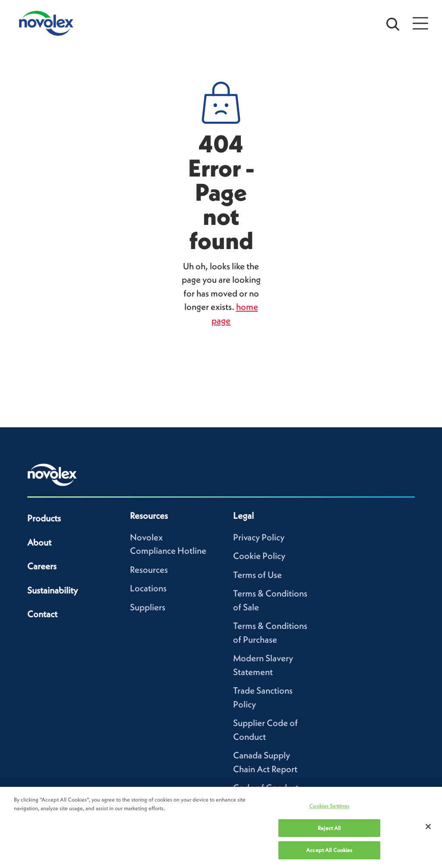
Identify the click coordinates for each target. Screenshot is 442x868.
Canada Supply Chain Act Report (265, 762)
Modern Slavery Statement (263, 665)
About (39, 542)
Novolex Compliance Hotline (168, 544)
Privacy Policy (259, 537)
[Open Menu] (420, 23)
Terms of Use (257, 575)
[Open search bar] (393, 23)
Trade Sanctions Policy (263, 697)
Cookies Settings (329, 806)
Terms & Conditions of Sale (270, 600)
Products (44, 518)
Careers (42, 566)
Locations (148, 588)
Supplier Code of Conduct (265, 730)
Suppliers (148, 607)
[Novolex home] (52, 475)
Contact (42, 614)
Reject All (329, 828)
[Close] (428, 827)
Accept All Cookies (329, 850)
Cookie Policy (259, 556)
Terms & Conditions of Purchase (270, 633)
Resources (149, 570)
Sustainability (52, 590)
